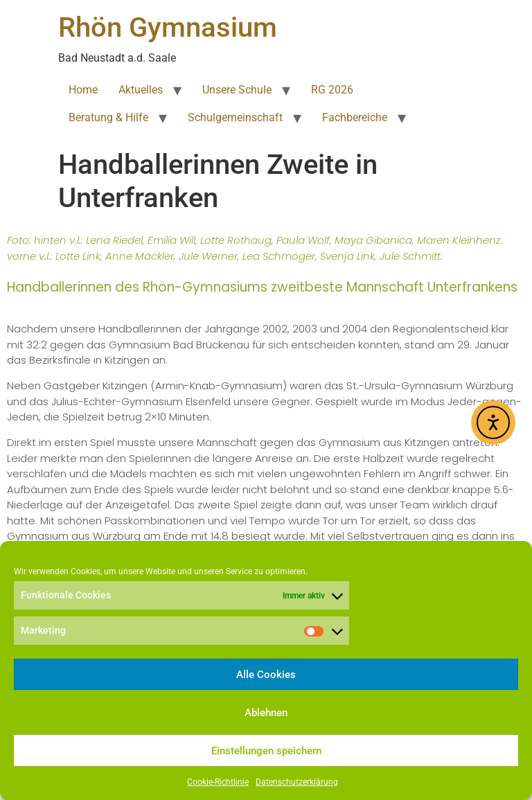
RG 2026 (332, 90)
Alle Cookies (266, 675)
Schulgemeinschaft (235, 117)
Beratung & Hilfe (108, 117)
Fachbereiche (355, 117)
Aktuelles (141, 90)
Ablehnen (266, 713)
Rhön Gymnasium (168, 27)
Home (83, 90)
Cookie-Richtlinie (218, 782)
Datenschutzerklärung (297, 782)
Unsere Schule (237, 90)
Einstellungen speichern (266, 751)
